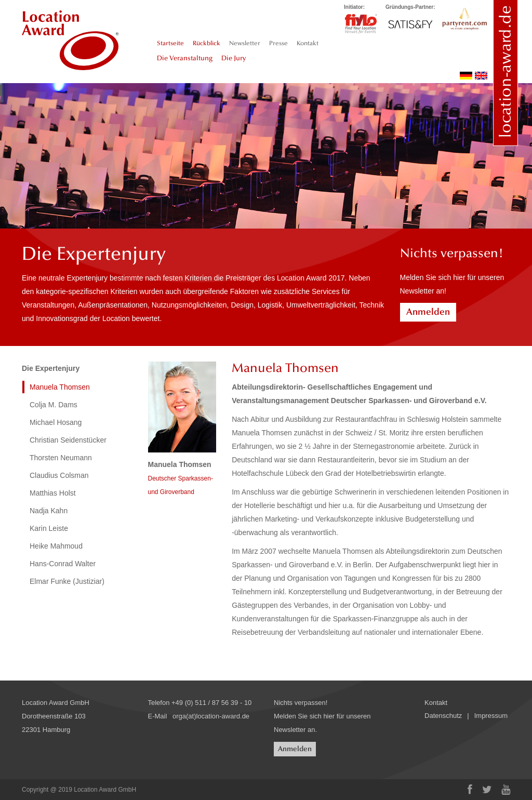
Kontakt (308, 43)
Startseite (170, 43)
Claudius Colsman (59, 475)
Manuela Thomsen (60, 387)
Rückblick (207, 43)
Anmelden (428, 312)
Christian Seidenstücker (68, 440)
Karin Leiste (49, 528)
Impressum (491, 716)
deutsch (466, 76)
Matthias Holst (53, 493)
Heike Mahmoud (56, 546)
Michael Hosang (56, 422)
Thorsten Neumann (61, 458)
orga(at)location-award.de (211, 716)
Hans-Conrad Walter (63, 564)
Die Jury (234, 58)
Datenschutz (443, 716)
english (481, 76)
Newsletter (245, 43)
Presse (278, 43)
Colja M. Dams (54, 405)
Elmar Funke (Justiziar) (67, 581)
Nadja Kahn (49, 511)
